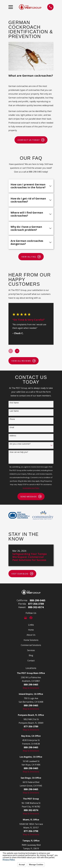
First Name (14, 403)
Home (31, 630)
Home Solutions (31, 640)
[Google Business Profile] (26, 618)
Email (12, 427)
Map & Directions (31, 688)
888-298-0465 (38, 600)
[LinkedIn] (36, 618)
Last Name (14, 411)
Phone (12, 419)
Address (13, 436)
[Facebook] (31, 618)
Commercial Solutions (31, 645)
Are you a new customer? (20, 444)
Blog (31, 655)
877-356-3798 (31, 831)
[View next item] (17, 351)
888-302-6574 (36, 607)
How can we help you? (19, 452)
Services (31, 650)
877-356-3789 (36, 604)
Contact (31, 661)
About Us (31, 635)
